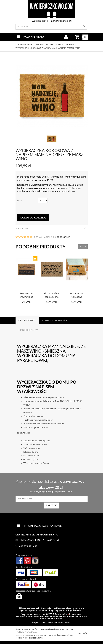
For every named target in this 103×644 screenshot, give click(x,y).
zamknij (83, 633)
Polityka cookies (74, 610)
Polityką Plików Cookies (28, 632)
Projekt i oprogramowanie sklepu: (51, 622)
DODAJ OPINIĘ (63, 237)
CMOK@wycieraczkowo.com (39, 540)
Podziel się (51, 228)
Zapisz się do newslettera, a (50, 486)
